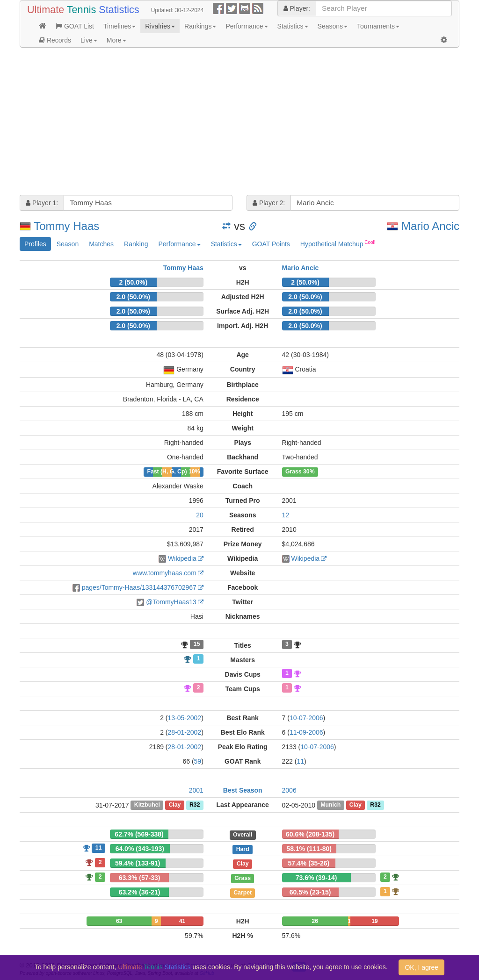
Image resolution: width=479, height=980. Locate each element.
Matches (101, 244)
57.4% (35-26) (309, 863)
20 (200, 515)
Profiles (35, 244)
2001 (196, 790)
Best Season (243, 790)
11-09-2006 (306, 732)
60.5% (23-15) (310, 892)
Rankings (200, 26)
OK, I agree (421, 967)
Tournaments (378, 26)
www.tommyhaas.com (165, 573)
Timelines (120, 26)
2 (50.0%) (133, 282)
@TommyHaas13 (171, 602)
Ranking (136, 244)
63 (119, 921)
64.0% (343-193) (140, 849)
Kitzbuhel (147, 805)
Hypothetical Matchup (338, 243)
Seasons (333, 26)
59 (198, 761)
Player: (297, 8)
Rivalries (160, 26)
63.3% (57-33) (140, 878)
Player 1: (42, 203)
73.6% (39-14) (316, 878)
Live (89, 40)
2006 (289, 790)
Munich (330, 805)
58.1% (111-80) (309, 849)
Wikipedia (182, 558)
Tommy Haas (66, 226)
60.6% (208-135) (310, 834)
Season (68, 244)
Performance (247, 26)
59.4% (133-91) (138, 863)
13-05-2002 (185, 718)
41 (182, 921)
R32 (195, 805)
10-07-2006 (306, 718)
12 (286, 515)
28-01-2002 (185, 732)
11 (300, 761)
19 (374, 921)
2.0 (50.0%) (133, 297)
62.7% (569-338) (139, 834)
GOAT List (75, 26)
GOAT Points (271, 244)
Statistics (293, 26)
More (116, 40)
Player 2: (269, 203)
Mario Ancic (430, 226)
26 (315, 921)
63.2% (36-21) (140, 892)
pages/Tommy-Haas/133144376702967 (139, 587)
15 (197, 644)
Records (55, 40)
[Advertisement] (239, 122)
